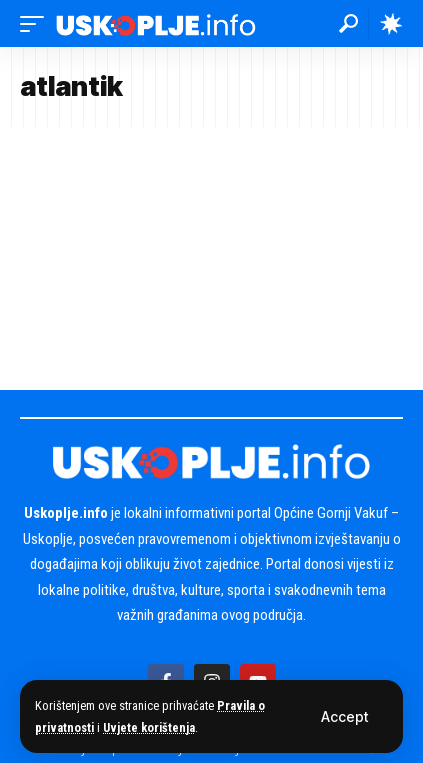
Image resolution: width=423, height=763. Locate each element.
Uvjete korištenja (149, 727)
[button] (344, 717)
